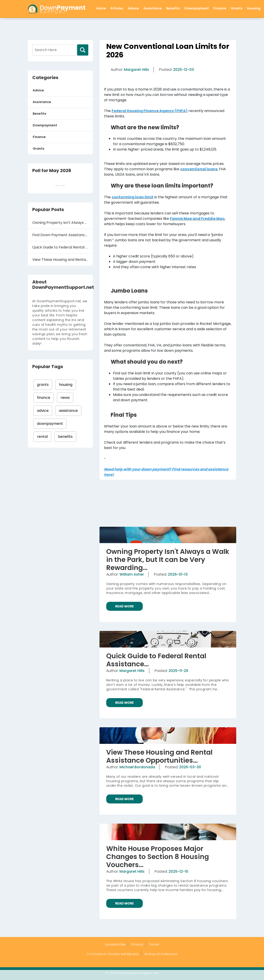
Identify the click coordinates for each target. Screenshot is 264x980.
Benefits (173, 8)
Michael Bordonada (137, 767)
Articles (117, 8)
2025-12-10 (178, 871)
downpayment (50, 424)
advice (43, 411)
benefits (65, 437)
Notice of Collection (161, 954)
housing (66, 385)
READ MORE (124, 606)
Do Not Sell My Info (124, 954)
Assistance (153, 8)
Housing (254, 8)
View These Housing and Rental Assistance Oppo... (63, 260)
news (65, 398)
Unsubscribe (115, 944)
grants (43, 385)
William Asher (132, 574)
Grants (237, 8)
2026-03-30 (190, 767)
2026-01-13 (178, 574)
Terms (154, 944)
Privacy (137, 944)
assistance (68, 411)
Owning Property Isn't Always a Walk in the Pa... (63, 223)
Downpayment (197, 8)
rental (42, 437)
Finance (220, 8)
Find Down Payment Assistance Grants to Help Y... (63, 235)
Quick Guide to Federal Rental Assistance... (63, 247)
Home (101, 8)
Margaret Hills (136, 70)
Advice (133, 8)
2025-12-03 (183, 70)
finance (44, 398)
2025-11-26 (178, 671)
